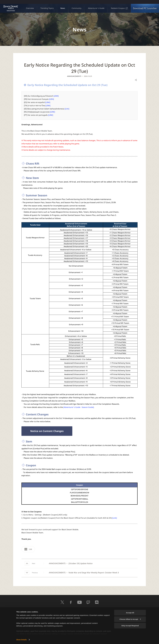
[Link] (67, 109)
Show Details (22, 640)
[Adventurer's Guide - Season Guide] (79, 407)
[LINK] (56, 96)
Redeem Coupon (119, 8)
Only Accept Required (130, 626)
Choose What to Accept (130, 619)
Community (77, 8)
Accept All (130, 613)
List (28, 549)
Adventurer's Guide (96, 8)
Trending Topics (47, 8)
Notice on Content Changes (47, 431)
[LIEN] (51, 99)
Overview (30, 8)
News (63, 8)
